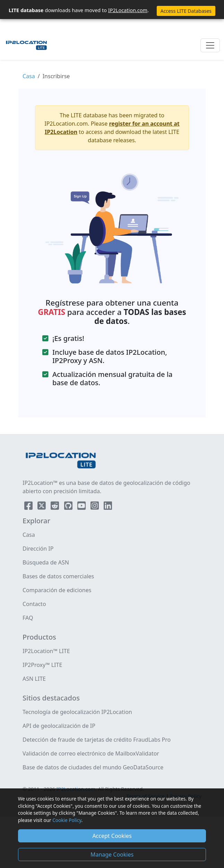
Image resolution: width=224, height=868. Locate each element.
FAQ (28, 618)
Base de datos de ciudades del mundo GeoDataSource (93, 767)
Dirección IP (38, 549)
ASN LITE (34, 679)
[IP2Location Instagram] (95, 507)
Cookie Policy (67, 820)
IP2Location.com (128, 10)
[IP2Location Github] (69, 507)
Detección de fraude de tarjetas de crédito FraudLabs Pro (97, 740)
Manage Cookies (112, 855)
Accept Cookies (112, 836)
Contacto (34, 604)
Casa (29, 76)
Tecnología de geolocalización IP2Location (77, 712)
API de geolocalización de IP (59, 726)
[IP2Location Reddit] (55, 507)
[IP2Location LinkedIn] (108, 507)
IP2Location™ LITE (46, 651)
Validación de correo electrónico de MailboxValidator (91, 753)
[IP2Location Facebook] (29, 507)
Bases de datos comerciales (58, 576)
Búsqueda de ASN (46, 562)
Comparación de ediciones (57, 590)
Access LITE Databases (186, 11)
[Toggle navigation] (210, 45)
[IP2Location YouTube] (82, 507)
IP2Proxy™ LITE (42, 665)
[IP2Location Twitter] (42, 507)
